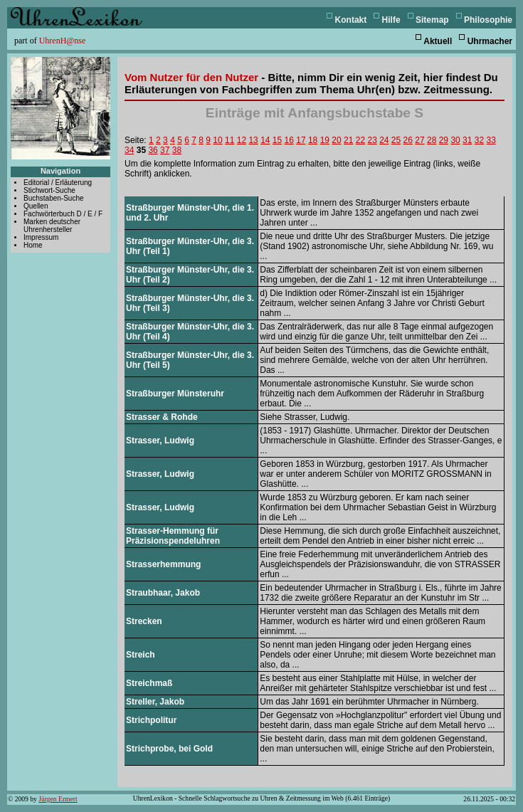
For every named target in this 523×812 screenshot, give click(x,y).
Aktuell (438, 41)
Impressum (41, 237)
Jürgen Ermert (58, 799)
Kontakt (351, 20)
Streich (141, 655)
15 (277, 140)
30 (455, 140)
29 (444, 140)
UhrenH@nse (63, 41)
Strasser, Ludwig (160, 441)
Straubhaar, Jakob (163, 593)
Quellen (36, 206)
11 (229, 140)
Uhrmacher (490, 41)
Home (33, 245)
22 (360, 140)
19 (325, 140)
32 (479, 140)
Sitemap (432, 20)
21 (348, 140)
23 (372, 140)
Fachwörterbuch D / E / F (63, 214)
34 (129, 150)
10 (217, 140)
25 (396, 140)
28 (432, 140)
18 (313, 140)
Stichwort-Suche (49, 190)
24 (384, 140)
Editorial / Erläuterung (58, 183)
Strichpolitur (151, 720)
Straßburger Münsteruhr (175, 394)
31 (467, 140)
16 (289, 140)
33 (491, 140)
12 (242, 140)
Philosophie (488, 20)
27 (419, 140)
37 (165, 150)
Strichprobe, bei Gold (169, 749)
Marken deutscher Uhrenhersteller (52, 226)
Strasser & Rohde (162, 417)
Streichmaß (149, 683)
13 (253, 140)
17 (301, 140)
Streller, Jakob (155, 702)
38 (177, 150)
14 (265, 140)
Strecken (144, 621)
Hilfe (391, 20)
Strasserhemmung (163, 564)
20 (336, 140)
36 (153, 150)
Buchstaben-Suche (54, 198)
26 (408, 140)
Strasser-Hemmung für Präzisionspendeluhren (173, 536)
